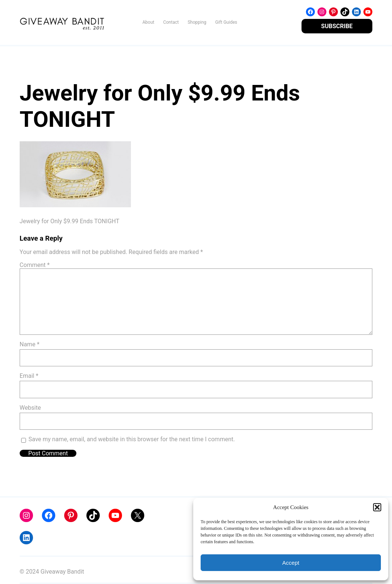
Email (29, 376)
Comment (35, 265)
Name (30, 344)
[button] (377, 507)
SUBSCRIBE (337, 26)
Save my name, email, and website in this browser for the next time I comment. (132, 439)
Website (30, 408)
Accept (291, 563)
